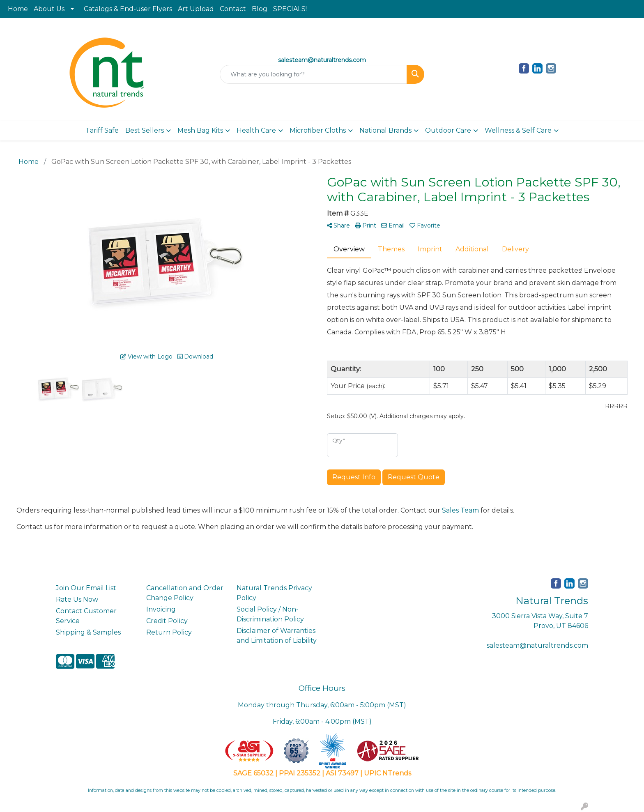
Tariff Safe (102, 130)
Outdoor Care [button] (448, 130)
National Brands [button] (385, 130)
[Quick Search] (314, 74)
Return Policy (169, 632)
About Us (49, 9)
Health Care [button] (256, 130)
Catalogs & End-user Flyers (128, 9)
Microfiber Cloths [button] (318, 130)
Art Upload (196, 9)
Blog (260, 9)
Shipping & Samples (88, 632)
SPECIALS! (290, 9)
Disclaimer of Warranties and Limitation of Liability (277, 636)
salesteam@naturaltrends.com (537, 645)
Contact (233, 9)
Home (18, 9)
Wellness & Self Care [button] (518, 130)
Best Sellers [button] (145, 130)
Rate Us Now (77, 599)
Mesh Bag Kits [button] (200, 130)
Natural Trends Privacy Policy (274, 593)
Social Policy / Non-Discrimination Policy (270, 614)
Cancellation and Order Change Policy (185, 593)
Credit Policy (167, 621)
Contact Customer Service (86, 616)
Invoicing (161, 609)
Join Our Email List (86, 588)
